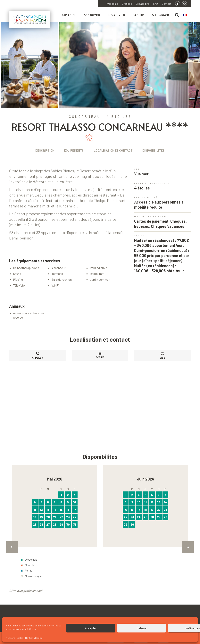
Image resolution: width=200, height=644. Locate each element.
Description (41, 150)
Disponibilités (157, 150)
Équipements (73, 150)
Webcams (112, 4)
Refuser (142, 628)
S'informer (161, 15)
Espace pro (142, 4)
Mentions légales (15, 638)
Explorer (69, 15)
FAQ (155, 4)
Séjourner (92, 15)
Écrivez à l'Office (172, 615)
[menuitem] (187, 15)
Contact (167, 4)
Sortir (139, 15)
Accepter (91, 628)
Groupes (127, 4)
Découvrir (117, 15)
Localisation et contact (114, 150)
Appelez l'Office (131, 615)
